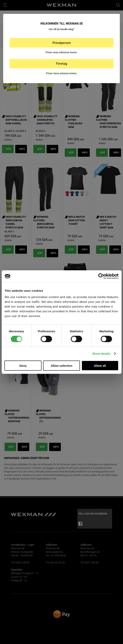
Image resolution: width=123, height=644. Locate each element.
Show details (101, 354)
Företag (62, 64)
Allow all (100, 365)
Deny (23, 365)
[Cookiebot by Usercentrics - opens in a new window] (101, 276)
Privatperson (62, 43)
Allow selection (61, 365)
